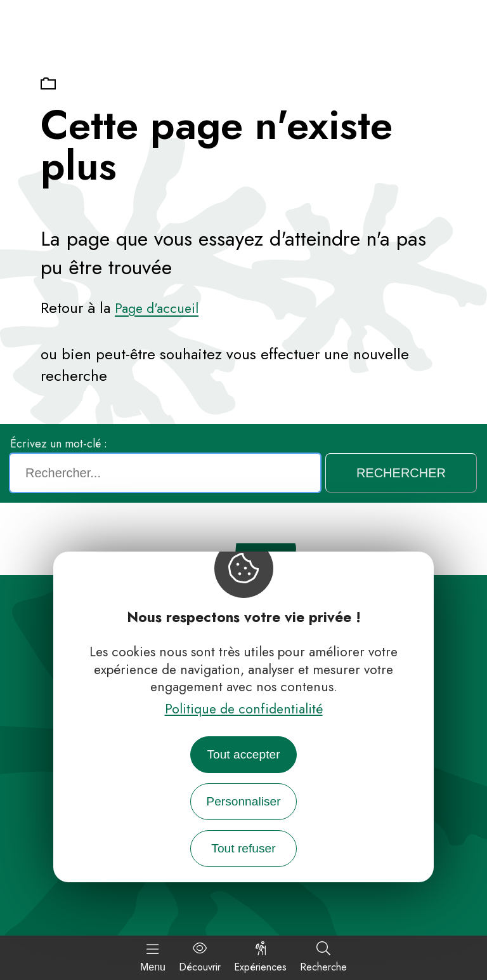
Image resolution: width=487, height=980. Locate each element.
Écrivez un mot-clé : (59, 444)
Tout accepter (243, 754)
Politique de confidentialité (244, 709)
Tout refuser (243, 848)
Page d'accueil (157, 308)
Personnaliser (243, 801)
